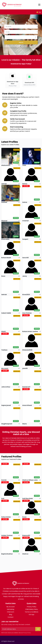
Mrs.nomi (5, 368)
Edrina (25, 184)
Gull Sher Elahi (28, 499)
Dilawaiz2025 (27, 350)
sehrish (4, 184)
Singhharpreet (7, 424)
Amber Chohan (7, 535)
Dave (3, 276)
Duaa (24, 517)
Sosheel (4, 202)
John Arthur (6, 387)
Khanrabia (5, 239)
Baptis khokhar (7, 554)
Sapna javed (6, 405)
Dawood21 (26, 535)
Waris (24, 424)
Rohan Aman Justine (30, 331)
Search (21, 42)
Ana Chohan (27, 313)
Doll (3, 499)
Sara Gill (25, 258)
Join (38, 629)
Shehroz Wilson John (30, 480)
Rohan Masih (6, 258)
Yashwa (4, 350)
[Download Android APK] (29, 80)
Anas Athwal (27, 405)
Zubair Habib (6, 313)
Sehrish (4, 295)
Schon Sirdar (6, 517)
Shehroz (25, 554)
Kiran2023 (26, 295)
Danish (4, 480)
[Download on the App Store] (13, 80)
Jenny (25, 276)
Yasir (24, 165)
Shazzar (4, 221)
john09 (25, 368)
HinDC (4, 331)
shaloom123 (6, 165)
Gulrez (25, 202)
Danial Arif (26, 387)
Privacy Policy (27, 633)
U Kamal (25, 221)
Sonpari (25, 239)
